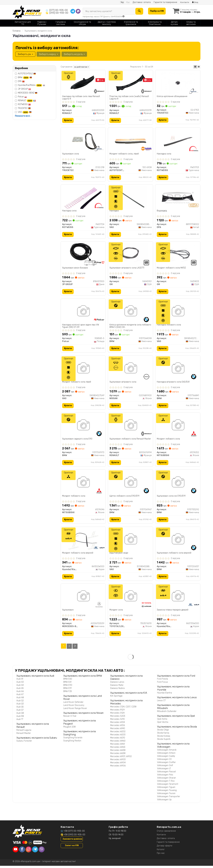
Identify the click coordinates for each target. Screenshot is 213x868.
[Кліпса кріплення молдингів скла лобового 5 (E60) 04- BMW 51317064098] (131, 312)
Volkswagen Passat (166, 774)
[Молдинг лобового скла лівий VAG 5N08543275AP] (83, 370)
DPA (21, 81)
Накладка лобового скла (169, 326)
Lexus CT (161, 703)
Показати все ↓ (23, 116)
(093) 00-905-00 (59, 13)
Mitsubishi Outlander (167, 713)
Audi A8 (20, 700)
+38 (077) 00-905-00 (74, 833)
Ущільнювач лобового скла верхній (174, 555)
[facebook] (22, 852)
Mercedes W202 (118, 734)
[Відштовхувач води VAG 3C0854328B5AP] (131, 541)
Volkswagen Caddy (166, 758)
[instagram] (29, 852)
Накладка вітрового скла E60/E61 (173, 383)
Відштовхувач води (119, 555)
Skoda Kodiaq (164, 738)
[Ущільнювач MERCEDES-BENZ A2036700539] (83, 599)
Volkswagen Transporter (169, 799)
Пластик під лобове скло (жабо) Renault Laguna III (129, 98)
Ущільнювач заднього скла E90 (77, 440)
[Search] (139, 11)
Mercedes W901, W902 (121, 759)
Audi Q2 (20, 703)
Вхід (195, 2)
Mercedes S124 (117, 715)
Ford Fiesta (162, 681)
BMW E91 (67, 690)
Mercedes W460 (118, 743)
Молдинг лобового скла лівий (77, 383)
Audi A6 (20, 694)
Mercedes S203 (118, 718)
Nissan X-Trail (70, 718)
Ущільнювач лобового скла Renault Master (130, 440)
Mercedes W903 (118, 762)
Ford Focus (162, 684)
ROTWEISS (24, 104)
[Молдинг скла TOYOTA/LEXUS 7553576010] (131, 599)
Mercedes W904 (118, 765)
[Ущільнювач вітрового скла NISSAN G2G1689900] (131, 370)
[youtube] (16, 852)
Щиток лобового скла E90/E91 (124, 498)
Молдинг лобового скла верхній (78, 555)
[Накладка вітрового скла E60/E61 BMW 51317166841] (178, 370)
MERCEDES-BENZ (28, 93)
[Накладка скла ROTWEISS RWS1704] (83, 198)
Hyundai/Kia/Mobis (32, 85)
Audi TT (20, 721)
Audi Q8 (20, 715)
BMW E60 (68, 681)
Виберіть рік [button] (25, 54)
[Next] (75, 648)
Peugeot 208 (69, 729)
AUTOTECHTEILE (27, 74)
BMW (25, 77)
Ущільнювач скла (71, 154)
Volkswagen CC (164, 761)
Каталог (161, 852)
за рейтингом (82, 67)
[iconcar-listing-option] (199, 67)
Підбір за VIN (157, 11)
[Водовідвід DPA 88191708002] (178, 198)
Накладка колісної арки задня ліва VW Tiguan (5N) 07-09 (81, 327)
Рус (128, 2)
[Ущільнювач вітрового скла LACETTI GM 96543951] (130, 255)
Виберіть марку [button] (48, 54)
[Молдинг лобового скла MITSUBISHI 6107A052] (178, 427)
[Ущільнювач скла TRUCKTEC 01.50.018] (83, 141)
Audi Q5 (20, 709)
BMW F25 (68, 694)
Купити (68, 120)
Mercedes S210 (117, 721)
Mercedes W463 (118, 749)
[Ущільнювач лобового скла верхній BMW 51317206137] (178, 541)
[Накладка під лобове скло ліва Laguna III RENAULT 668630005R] (83, 83)
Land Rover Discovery (74, 707)
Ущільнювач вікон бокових (75, 269)
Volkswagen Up (164, 802)
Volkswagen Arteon (166, 755)
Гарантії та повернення (168, 844)
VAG (25, 112)
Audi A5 (20, 690)
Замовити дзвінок (72, 841)
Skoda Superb (164, 741)
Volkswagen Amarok (167, 752)
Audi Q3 (20, 706)
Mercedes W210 (118, 740)
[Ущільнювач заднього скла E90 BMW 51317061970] (83, 427)
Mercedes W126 (118, 728)
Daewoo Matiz (117, 687)
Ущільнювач (68, 612)
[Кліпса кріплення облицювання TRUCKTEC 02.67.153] (178, 83)
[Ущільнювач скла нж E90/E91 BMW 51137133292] (178, 484)
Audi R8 (20, 718)
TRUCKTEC (24, 108)
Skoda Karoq (163, 735)
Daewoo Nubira (117, 690)
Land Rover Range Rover (75, 711)
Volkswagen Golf (165, 768)
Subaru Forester (24, 743)
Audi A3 (20, 684)
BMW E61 (67, 684)
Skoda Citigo (163, 732)
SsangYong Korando (73, 740)
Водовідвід (162, 211)
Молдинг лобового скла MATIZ (171, 269)
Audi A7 (20, 697)
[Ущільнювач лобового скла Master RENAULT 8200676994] (131, 427)
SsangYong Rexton (72, 743)
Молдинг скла (116, 612)
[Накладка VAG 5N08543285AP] (131, 198)
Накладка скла (164, 154)
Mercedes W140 (118, 731)
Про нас (161, 855)
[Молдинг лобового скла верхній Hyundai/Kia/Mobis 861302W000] (83, 541)
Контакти (185, 2)
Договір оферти (164, 848)
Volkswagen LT (164, 771)
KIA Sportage (116, 698)
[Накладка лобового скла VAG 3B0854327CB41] (178, 312)
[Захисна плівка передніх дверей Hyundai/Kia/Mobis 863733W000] (178, 599)
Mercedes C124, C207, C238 (123, 709)
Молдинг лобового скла (168, 440)
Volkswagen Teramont (168, 786)
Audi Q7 (20, 712)
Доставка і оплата (141, 2)
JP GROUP (24, 89)
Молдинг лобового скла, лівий (124, 154)
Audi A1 (20, 681)
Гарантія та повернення (165, 2)
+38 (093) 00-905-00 (74, 837)
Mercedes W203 (118, 737)
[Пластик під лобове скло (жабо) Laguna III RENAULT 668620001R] (131, 83)
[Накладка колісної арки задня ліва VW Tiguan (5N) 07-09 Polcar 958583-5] (83, 312)
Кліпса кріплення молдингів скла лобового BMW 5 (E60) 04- (130, 327)
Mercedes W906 (118, 768)
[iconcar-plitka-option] (195, 67)
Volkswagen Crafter (166, 765)
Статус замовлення (166, 833)
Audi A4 (20, 687)
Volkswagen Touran (166, 796)
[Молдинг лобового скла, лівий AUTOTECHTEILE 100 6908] (130, 141)
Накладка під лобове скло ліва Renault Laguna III (81, 98)
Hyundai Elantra (164, 695)
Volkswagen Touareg (167, 792)
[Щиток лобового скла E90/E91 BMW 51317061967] (131, 484)
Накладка (114, 211)
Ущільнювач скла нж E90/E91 (171, 498)
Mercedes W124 (118, 724)
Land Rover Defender (73, 704)
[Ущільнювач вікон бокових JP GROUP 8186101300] (83, 255)
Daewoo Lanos (117, 684)
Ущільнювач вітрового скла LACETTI (127, 269)
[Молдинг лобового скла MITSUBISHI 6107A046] (83, 484)
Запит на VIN (72, 848)
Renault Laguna (24, 732)
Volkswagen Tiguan (166, 789)
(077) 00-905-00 (59, 10)
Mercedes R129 (117, 712)
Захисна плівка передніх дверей (173, 612)
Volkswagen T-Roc (166, 783)
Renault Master (24, 735)
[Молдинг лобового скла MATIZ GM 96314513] (178, 255)
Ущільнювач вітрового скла (123, 383)
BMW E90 (68, 687)
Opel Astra (162, 721)
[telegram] (35, 852)
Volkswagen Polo (165, 777)
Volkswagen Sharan (166, 780)
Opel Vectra (163, 724)
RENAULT (27, 101)
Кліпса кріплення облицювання (172, 96)
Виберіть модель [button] (74, 54)
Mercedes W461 (118, 746)
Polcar (22, 97)
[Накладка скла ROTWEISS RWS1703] (178, 141)
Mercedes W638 (118, 752)
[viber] (42, 852)
